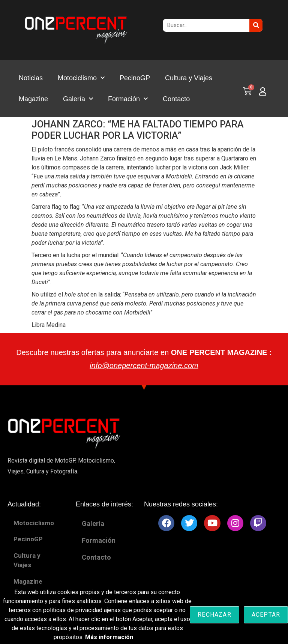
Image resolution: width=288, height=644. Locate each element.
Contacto (176, 99)
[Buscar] (256, 25)
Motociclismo (81, 78)
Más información (109, 637)
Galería (78, 99)
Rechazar (214, 615)
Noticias (31, 78)
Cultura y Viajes (189, 78)
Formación (128, 99)
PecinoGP (135, 78)
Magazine (33, 99)
